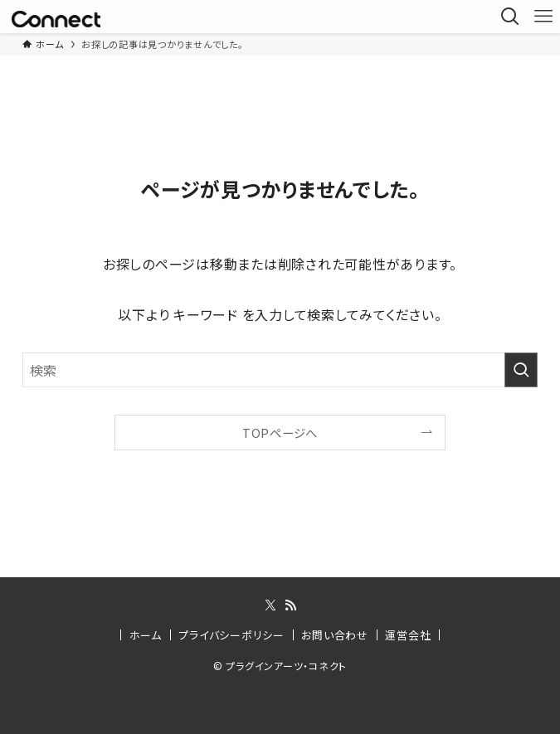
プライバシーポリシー (231, 635)
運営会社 (408, 635)
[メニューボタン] (543, 17)
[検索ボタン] (510, 17)
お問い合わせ (335, 635)
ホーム (146, 635)
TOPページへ (280, 433)
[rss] (290, 605)
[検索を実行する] (521, 370)
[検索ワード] (280, 370)
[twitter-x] (270, 605)
